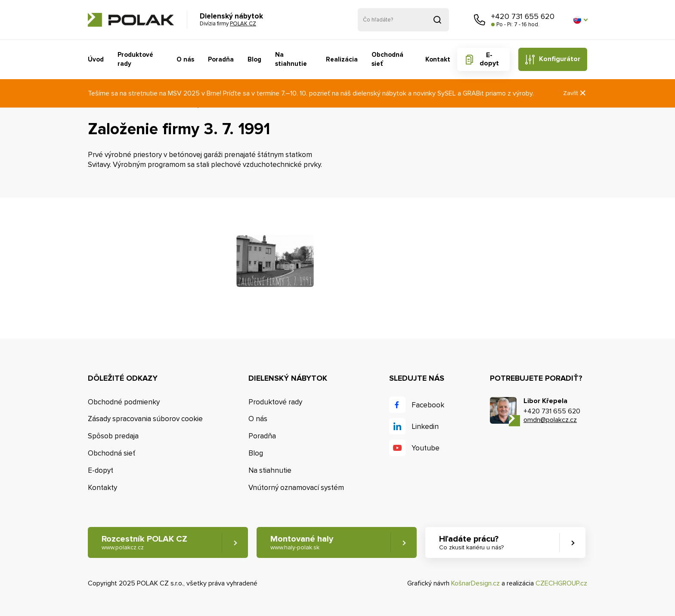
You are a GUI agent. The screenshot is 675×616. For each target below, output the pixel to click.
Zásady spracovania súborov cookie (145, 419)
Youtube (426, 448)
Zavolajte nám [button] (480, 20)
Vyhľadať (437, 20)
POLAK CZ (131, 20)
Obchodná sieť (387, 59)
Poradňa (221, 59)
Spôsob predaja (113, 436)
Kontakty (102, 488)
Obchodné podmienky (124, 402)
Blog (254, 59)
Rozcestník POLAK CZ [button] (144, 543)
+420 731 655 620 (523, 16)
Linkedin (425, 427)
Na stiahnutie (291, 59)
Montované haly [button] (302, 543)
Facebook (428, 405)
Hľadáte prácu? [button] (471, 543)
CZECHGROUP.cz (561, 583)
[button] (580, 20)
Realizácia (342, 59)
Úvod (96, 59)
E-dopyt (489, 59)
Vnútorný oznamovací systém (296, 488)
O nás (185, 59)
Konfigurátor (560, 59)
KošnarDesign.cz (475, 583)
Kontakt (438, 59)
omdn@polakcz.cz (550, 420)
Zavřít (575, 93)
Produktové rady (135, 59)
